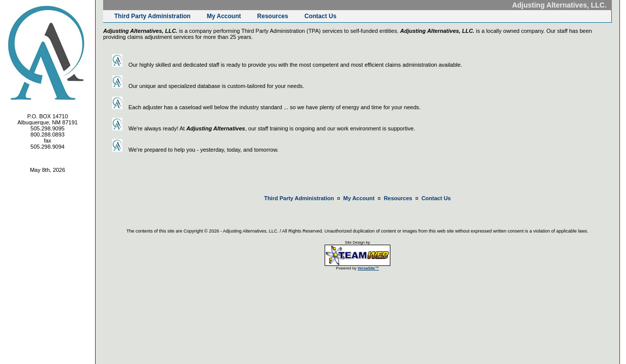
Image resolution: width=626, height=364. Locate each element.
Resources (273, 16)
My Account (224, 16)
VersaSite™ (368, 268)
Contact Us (320, 16)
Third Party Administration (152, 16)
